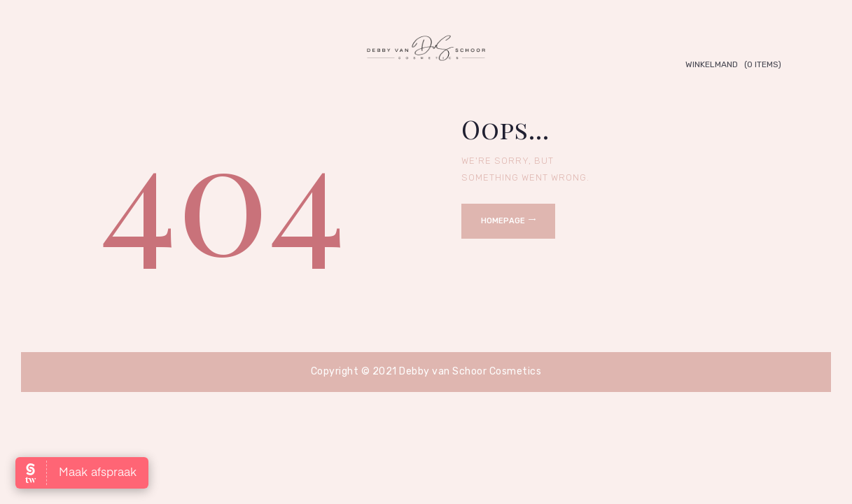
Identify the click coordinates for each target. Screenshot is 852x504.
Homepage (503, 221)
